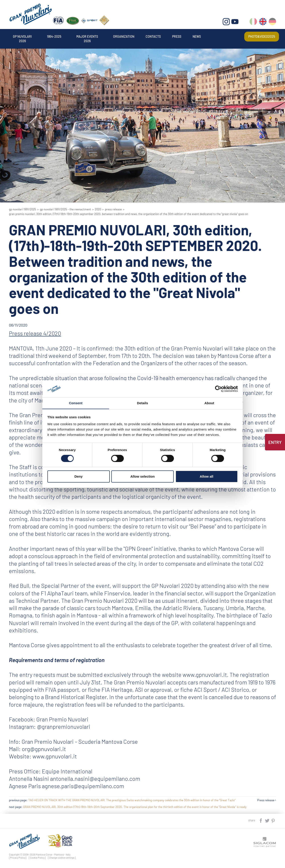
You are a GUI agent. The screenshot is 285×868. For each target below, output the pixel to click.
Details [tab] (142, 403)
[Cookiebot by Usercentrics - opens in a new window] (218, 389)
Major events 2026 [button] (87, 36)
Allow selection (142, 477)
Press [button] (177, 36)
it (253, 22)
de (272, 22)
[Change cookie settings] (62, 858)
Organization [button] (124, 36)
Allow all (207, 477)
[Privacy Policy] (18, 858)
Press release (113, 209)
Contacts (153, 36)
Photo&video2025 (262, 36)
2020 (98, 209)
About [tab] (209, 403)
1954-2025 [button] (54, 36)
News (197, 36)
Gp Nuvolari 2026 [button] (22, 36)
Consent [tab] (76, 403)
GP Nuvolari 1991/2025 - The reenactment (65, 209)
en (263, 22)
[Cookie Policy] (37, 858)
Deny (78, 477)
